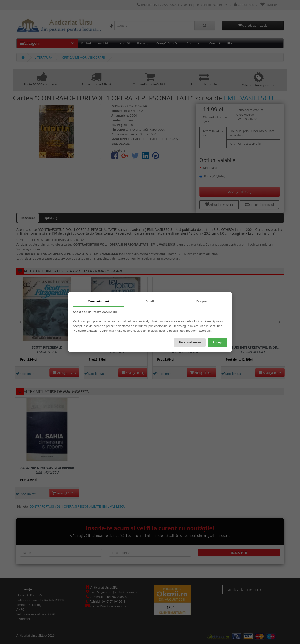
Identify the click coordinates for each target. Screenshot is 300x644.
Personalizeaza (190, 342)
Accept (218, 342)
